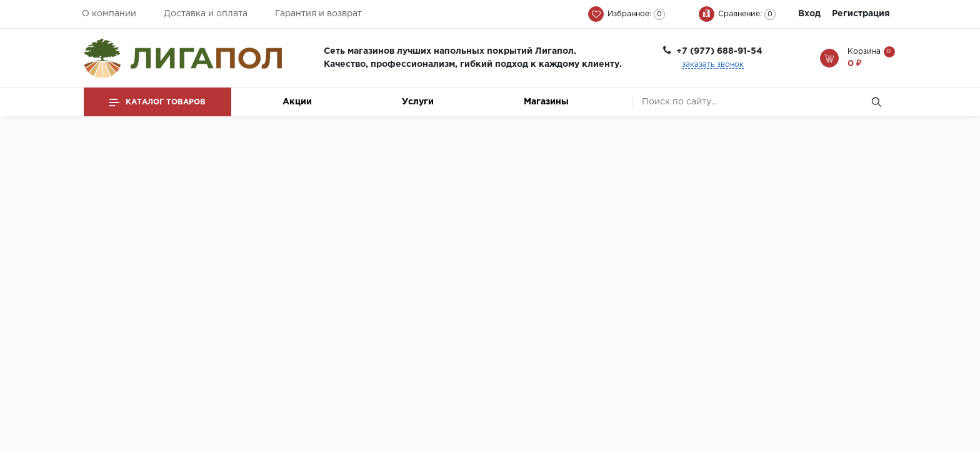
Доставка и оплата (206, 14)
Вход (809, 14)
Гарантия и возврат (318, 14)
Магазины (546, 102)
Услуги (418, 102)
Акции (297, 102)
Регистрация (861, 14)
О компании (109, 14)
